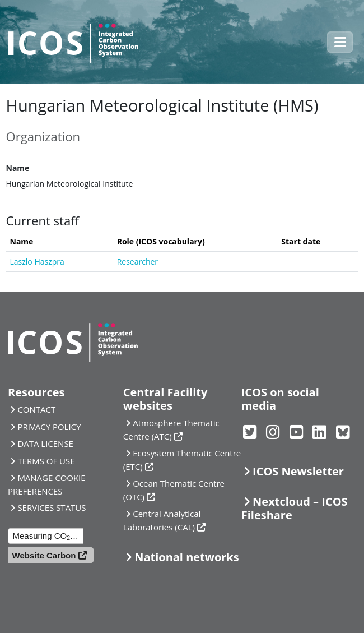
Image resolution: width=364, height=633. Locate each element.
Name (18, 168)
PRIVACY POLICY (49, 427)
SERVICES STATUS (52, 507)
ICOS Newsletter (298, 471)
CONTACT (36, 409)
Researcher (137, 262)
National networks (186, 557)
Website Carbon (44, 555)
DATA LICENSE (45, 443)
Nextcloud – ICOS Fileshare (295, 508)
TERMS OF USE (46, 461)
